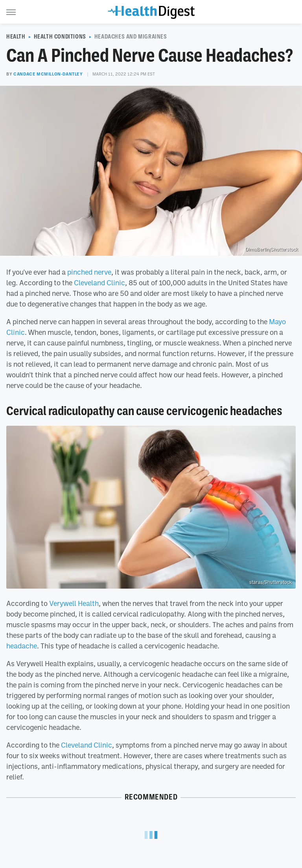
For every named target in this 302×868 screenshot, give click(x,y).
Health (16, 37)
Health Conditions (60, 37)
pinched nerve (89, 272)
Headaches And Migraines (131, 37)
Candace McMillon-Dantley (48, 74)
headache (22, 646)
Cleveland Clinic (99, 283)
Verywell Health (74, 603)
